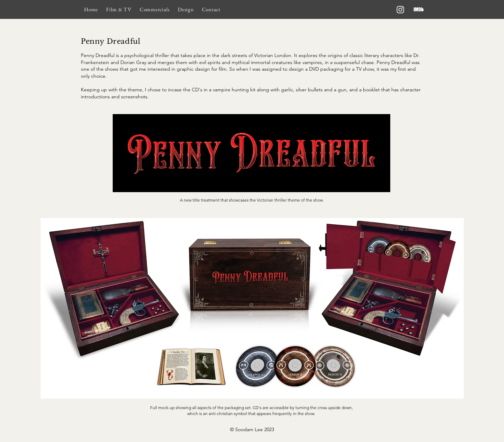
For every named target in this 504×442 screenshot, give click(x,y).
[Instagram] (400, 9)
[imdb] (419, 9)
